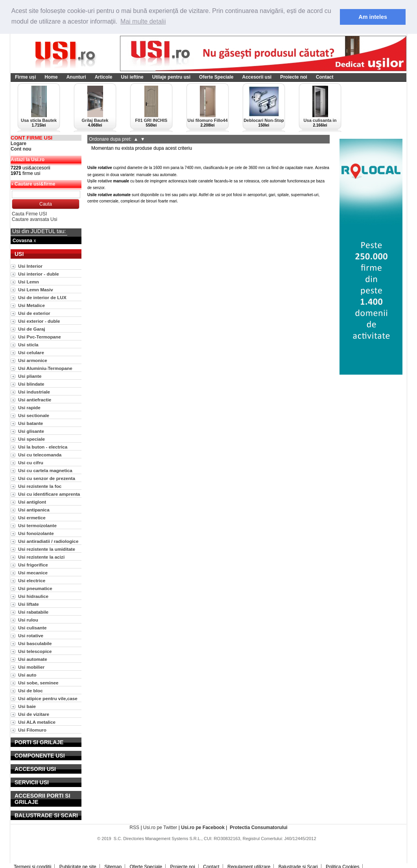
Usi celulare (31, 352)
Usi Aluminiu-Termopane (45, 368)
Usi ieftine (132, 77)
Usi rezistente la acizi (41, 557)
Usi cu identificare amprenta (49, 494)
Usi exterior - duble (39, 321)
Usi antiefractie (35, 400)
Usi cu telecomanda (40, 455)
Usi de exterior (34, 313)
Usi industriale (34, 392)
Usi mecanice (33, 573)
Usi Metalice (31, 305)
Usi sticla (28, 345)
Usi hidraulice (33, 596)
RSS (134, 828)
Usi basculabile (35, 643)
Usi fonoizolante (36, 533)
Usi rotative (31, 635)
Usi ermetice (32, 518)
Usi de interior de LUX (42, 297)
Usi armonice (33, 360)
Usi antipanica (34, 510)
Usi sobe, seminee (38, 683)
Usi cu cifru (31, 463)
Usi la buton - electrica (43, 447)
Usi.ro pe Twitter (160, 828)
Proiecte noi (294, 77)
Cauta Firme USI (29, 214)
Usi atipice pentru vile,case (48, 698)
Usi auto (27, 675)
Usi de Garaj (32, 329)
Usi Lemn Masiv (36, 290)
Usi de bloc (30, 691)
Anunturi (76, 77)
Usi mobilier (31, 667)
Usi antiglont (32, 502)
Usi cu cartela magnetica (45, 470)
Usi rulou (28, 620)
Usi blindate (31, 384)
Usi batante (30, 423)
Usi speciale (31, 439)
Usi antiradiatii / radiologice (48, 541)
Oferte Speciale (216, 77)
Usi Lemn (29, 282)
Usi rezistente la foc (40, 486)
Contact (325, 77)
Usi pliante (30, 376)
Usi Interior (30, 266)
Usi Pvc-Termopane (40, 337)
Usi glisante (31, 431)
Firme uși (25, 77)
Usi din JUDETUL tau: (39, 231)
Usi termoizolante (37, 525)
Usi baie (27, 706)
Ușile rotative (100, 181)
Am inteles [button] (373, 17)
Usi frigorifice (33, 565)
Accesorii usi (257, 77)
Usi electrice (32, 580)
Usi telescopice (35, 651)
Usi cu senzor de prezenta (47, 478)
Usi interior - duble (39, 274)
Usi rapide (29, 407)
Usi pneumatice (35, 588)
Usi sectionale (34, 415)
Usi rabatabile (33, 612)
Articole (104, 77)
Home (51, 77)
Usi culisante (32, 628)
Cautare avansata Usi (34, 219)
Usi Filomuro (32, 730)
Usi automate (33, 659)
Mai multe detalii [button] (143, 21)
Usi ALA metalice (37, 722)
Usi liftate (29, 604)
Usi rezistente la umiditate (47, 549)
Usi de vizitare (34, 714)
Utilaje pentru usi (171, 77)
